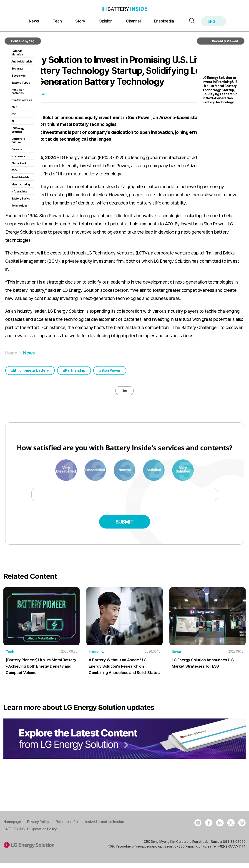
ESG (14, 170)
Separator (18, 69)
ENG (214, 21)
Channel (133, 21)
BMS (14, 107)
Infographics (19, 192)
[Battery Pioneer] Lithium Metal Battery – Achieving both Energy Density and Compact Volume (40, 671)
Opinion (106, 21)
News (34, 21)
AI (13, 121)
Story (80, 21)
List (125, 393)
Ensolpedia (164, 21)
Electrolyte (18, 76)
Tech (57, 21)
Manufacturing (21, 185)
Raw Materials (20, 177)
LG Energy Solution (18, 130)
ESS (14, 114)
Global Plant (19, 163)
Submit (124, 527)
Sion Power (111, 370)
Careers (17, 149)
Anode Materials (22, 62)
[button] (191, 21)
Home (11, 353)
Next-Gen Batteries (18, 91)
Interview (97, 657)
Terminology (19, 206)
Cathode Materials (17, 53)
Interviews (18, 156)
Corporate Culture (18, 141)
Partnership (75, 370)
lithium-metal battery (31, 370)
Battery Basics (21, 199)
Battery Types (21, 83)
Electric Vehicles (22, 100)
